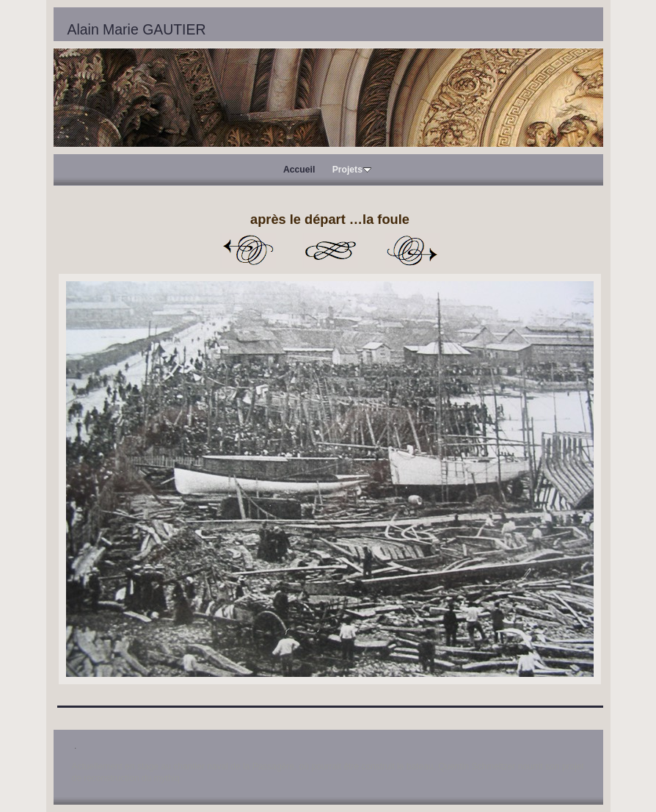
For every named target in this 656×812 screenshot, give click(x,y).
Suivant (412, 250)
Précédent (248, 250)
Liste (330, 250)
